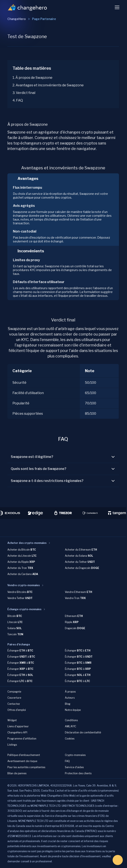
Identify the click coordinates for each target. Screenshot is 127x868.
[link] (44, 19)
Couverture (14, 698)
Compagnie (14, 692)
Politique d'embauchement (24, 755)
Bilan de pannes (17, 773)
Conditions (71, 720)
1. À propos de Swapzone (32, 78)
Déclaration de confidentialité (83, 732)
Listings (12, 745)
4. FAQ (18, 100)
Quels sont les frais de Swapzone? (63, 469)
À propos (70, 692)
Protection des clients (78, 773)
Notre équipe (73, 710)
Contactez (14, 704)
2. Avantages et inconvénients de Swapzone (48, 85)
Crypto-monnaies (75, 755)
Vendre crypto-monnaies (24, 585)
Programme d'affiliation (22, 739)
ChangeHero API (17, 732)
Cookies (70, 739)
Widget (12, 720)
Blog (68, 704)
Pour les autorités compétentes (26, 767)
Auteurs (70, 698)
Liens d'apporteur (18, 726)
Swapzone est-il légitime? (63, 457)
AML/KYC (70, 726)
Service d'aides (74, 767)
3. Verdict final (24, 93)
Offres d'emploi (17, 710)
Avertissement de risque (22, 761)
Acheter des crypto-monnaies (27, 543)
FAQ (67, 761)
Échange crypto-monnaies (24, 609)
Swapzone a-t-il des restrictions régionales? (63, 481)
